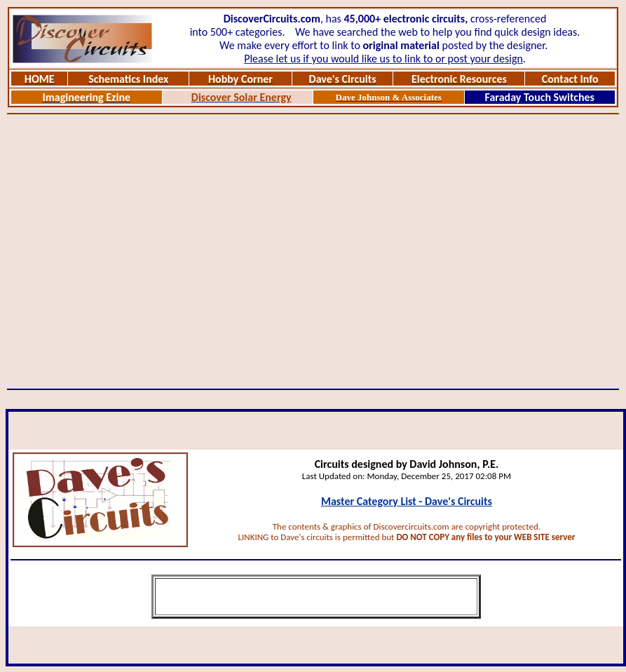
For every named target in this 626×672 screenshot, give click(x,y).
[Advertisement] (132, 251)
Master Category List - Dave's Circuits (407, 501)
